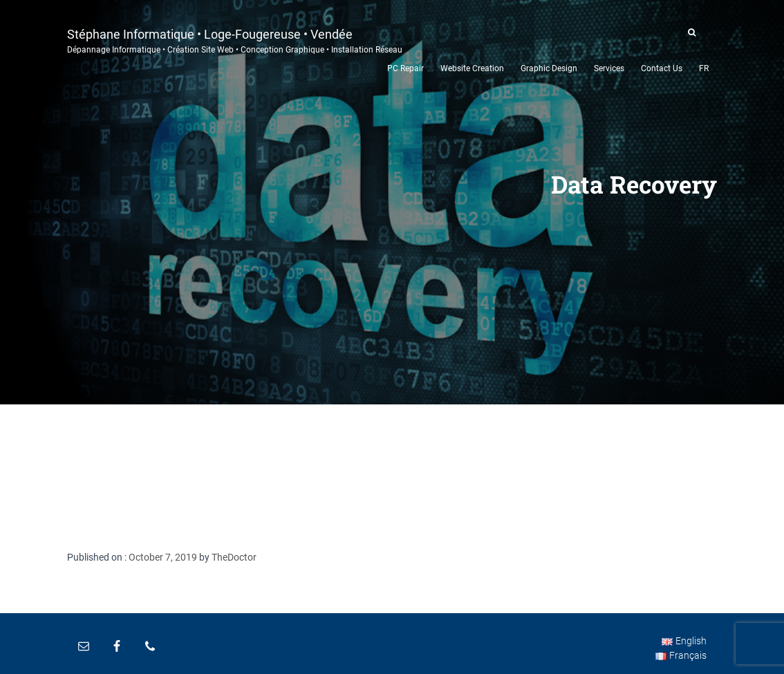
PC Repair (405, 68)
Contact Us (662, 68)
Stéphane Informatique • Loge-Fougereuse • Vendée (235, 39)
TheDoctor (234, 557)
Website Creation (472, 68)
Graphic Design (549, 68)
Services (609, 68)
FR (704, 68)
